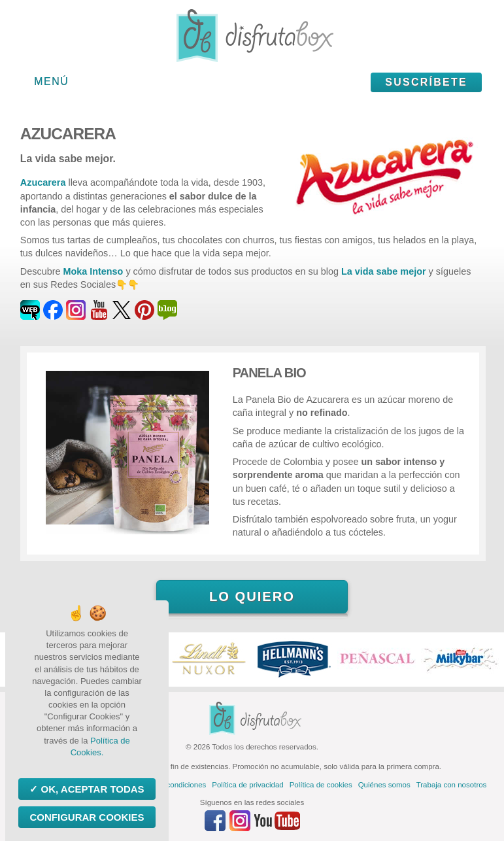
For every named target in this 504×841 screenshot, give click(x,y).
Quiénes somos (384, 785)
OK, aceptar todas (91, 789)
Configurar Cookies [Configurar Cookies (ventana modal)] (87, 817)
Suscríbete (426, 82)
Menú (51, 81)
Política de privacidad (247, 785)
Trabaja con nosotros (452, 785)
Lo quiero (252, 596)
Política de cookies (321, 785)
